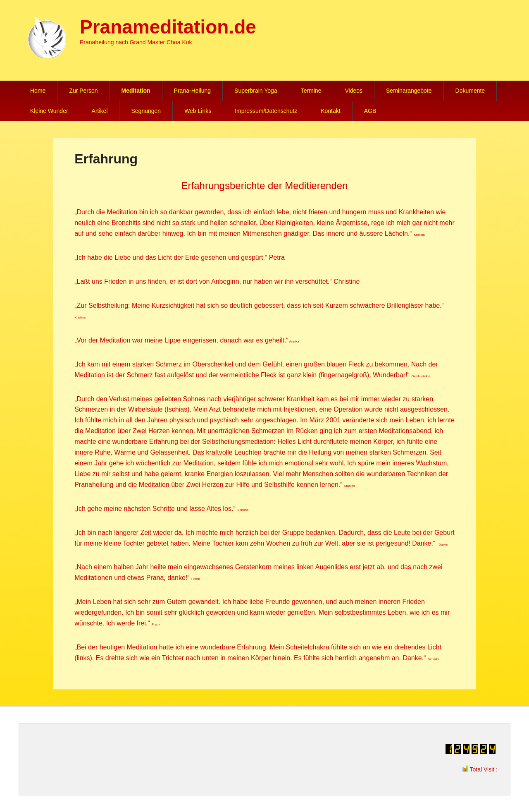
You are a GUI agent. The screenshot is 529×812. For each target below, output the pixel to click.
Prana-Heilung (193, 91)
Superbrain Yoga (256, 91)
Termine (311, 91)
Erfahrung (106, 159)
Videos (354, 91)
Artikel (100, 111)
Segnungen (146, 111)
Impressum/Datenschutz (266, 111)
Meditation (136, 91)
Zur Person (83, 91)
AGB (370, 111)
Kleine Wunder (49, 111)
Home (38, 91)
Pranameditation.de (168, 27)
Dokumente (470, 91)
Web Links (198, 111)
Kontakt (330, 111)
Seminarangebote (409, 91)
